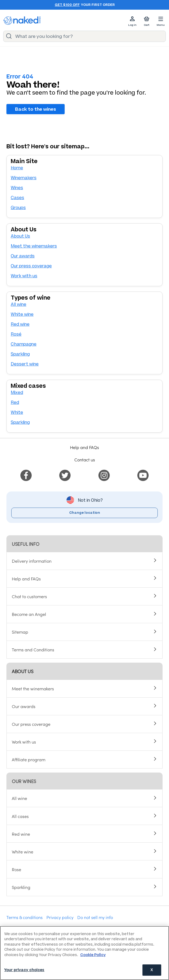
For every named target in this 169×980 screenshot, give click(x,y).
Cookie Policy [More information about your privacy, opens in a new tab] (93, 955)
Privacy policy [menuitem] (60, 917)
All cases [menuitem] (20, 816)
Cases (17, 198)
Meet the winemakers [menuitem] (33, 688)
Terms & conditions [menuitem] (25, 917)
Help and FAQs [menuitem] (26, 579)
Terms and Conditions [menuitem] (33, 649)
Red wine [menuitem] (21, 834)
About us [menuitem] (23, 671)
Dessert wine (25, 364)
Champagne (24, 344)
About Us (20, 236)
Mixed (17, 392)
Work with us (24, 276)
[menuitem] (26, 475)
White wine (22, 314)
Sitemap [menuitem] (20, 632)
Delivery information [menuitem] (32, 561)
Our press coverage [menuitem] (31, 724)
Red (15, 402)
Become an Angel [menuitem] (29, 614)
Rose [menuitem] (16, 869)
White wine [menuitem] (23, 852)
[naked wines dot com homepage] (22, 21)
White (17, 412)
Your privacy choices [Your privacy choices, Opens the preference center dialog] (24, 970)
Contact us (85, 460)
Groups (18, 208)
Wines (17, 188)
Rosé (16, 334)
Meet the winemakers (34, 246)
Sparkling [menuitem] (21, 887)
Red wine (20, 324)
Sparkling (20, 354)
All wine (19, 304)
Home (17, 168)
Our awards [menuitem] (24, 706)
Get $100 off (67, 5)
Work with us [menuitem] (24, 742)
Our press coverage (31, 266)
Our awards (23, 256)
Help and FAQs (84, 447)
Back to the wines (36, 109)
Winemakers (24, 178)
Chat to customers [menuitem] (29, 596)
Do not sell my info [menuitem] (95, 917)
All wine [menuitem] (19, 798)
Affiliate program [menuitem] (29, 759)
